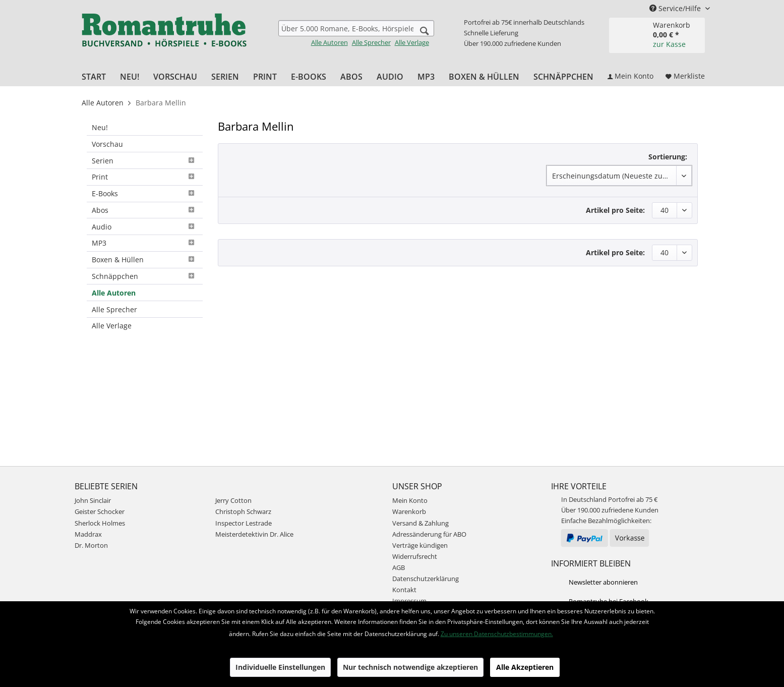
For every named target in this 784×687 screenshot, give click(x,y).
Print (145, 177)
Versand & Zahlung (420, 523)
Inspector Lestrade (244, 523)
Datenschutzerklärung (426, 579)
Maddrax (88, 534)
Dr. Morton (91, 545)
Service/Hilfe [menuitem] (676, 8)
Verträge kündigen (420, 545)
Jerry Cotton (233, 500)
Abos (145, 210)
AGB (399, 567)
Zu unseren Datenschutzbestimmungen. (497, 634)
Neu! (100, 127)
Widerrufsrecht (415, 556)
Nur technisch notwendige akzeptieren (410, 667)
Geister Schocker (100, 511)
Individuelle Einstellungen (280, 667)
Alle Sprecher (371, 42)
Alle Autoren (329, 42)
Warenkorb (409, 511)
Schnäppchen (145, 276)
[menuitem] (356, 34)
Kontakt (404, 590)
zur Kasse (669, 44)
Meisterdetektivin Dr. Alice (254, 534)
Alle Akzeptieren (525, 667)
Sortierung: (668, 157)
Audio (145, 227)
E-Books (145, 193)
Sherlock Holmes (100, 523)
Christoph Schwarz (243, 511)
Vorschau (107, 144)
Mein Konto (410, 500)
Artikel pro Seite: (615, 210)
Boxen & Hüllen (145, 260)
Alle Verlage (412, 42)
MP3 (145, 243)
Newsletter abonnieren (603, 582)
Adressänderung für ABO (429, 534)
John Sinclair (93, 500)
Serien (145, 161)
